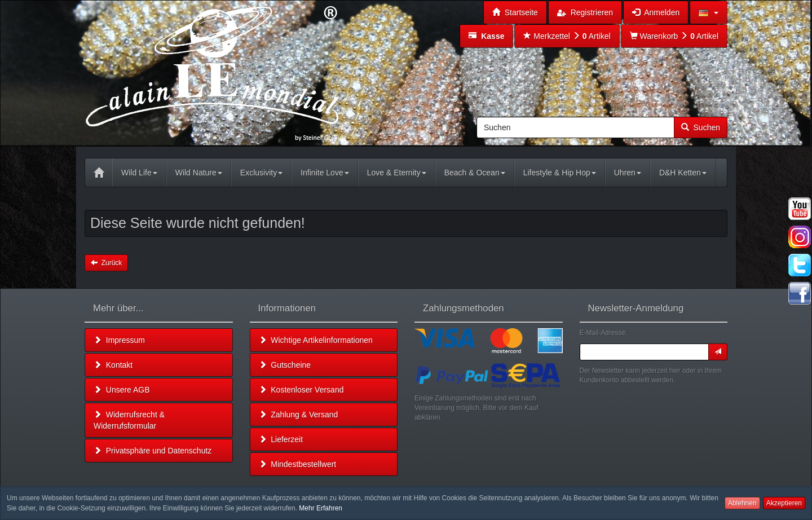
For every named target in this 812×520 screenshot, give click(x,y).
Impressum (119, 340)
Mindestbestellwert (298, 464)
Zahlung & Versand (299, 415)
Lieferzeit (281, 439)
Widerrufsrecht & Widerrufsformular (129, 420)
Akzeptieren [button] (784, 503)
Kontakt (113, 365)
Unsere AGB (122, 390)
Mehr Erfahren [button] (321, 508)
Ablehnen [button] (742, 503)
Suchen (701, 127)
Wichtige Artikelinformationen (316, 340)
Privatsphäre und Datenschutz (153, 451)
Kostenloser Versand (301, 390)
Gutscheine (285, 365)
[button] (709, 12)
